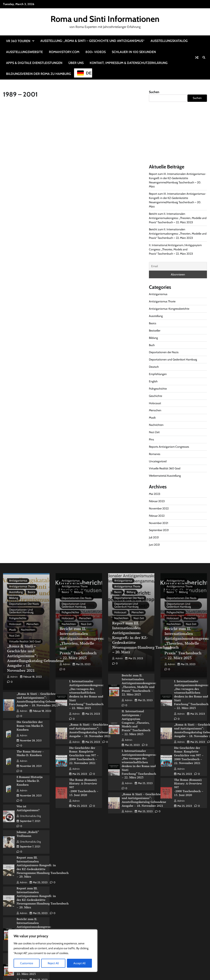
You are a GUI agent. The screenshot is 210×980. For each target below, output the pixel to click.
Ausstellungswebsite (24, 52)
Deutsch (154, 367)
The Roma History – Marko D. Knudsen (30, 752)
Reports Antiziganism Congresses (169, 447)
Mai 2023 (155, 494)
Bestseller (155, 331)
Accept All (79, 963)
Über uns (76, 63)
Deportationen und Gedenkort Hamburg (173, 359)
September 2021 (159, 530)
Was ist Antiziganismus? (28, 807)
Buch (152, 345)
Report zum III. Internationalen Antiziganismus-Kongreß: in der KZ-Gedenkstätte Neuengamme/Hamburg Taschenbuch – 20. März (43, 864)
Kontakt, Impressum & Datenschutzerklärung (129, 63)
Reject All (53, 963)
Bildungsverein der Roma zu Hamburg (39, 74)
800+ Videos (96, 52)
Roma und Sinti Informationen (105, 19)
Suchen (154, 92)
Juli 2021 (154, 537)
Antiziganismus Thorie (162, 301)
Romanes (155, 454)
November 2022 (159, 508)
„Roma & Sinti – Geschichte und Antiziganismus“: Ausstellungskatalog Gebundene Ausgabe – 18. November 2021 (36, 659)
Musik (152, 418)
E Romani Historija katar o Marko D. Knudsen (30, 779)
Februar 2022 (157, 516)
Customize (27, 963)
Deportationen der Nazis (164, 352)
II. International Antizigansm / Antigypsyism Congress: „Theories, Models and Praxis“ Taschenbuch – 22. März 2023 (175, 249)
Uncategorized (158, 461)
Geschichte (156, 396)
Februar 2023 (157, 501)
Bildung (153, 338)
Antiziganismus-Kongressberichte (169, 309)
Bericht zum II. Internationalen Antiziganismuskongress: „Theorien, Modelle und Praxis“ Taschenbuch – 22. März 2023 (178, 218)
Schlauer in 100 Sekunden (134, 52)
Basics (153, 323)
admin (12, 677)
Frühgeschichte (158, 389)
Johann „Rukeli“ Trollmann (28, 832)
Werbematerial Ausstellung (165, 476)
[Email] (178, 266)
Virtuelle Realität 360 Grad (165, 468)
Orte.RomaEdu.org (29, 814)
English (153, 381)
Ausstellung (156, 316)
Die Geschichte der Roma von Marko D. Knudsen (30, 725)
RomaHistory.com (64, 52)
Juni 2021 (154, 545)
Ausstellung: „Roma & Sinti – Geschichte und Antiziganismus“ (92, 41)
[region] (53, 951)
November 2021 (159, 523)
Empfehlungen (158, 374)
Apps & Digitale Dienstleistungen (34, 63)
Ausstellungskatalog (169, 41)
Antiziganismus (158, 294)
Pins (151, 439)
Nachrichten (156, 425)
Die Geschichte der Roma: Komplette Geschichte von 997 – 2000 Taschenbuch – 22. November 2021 (84, 753)
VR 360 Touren (18, 41)
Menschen (155, 410)
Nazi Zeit (154, 432)
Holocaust (155, 403)
